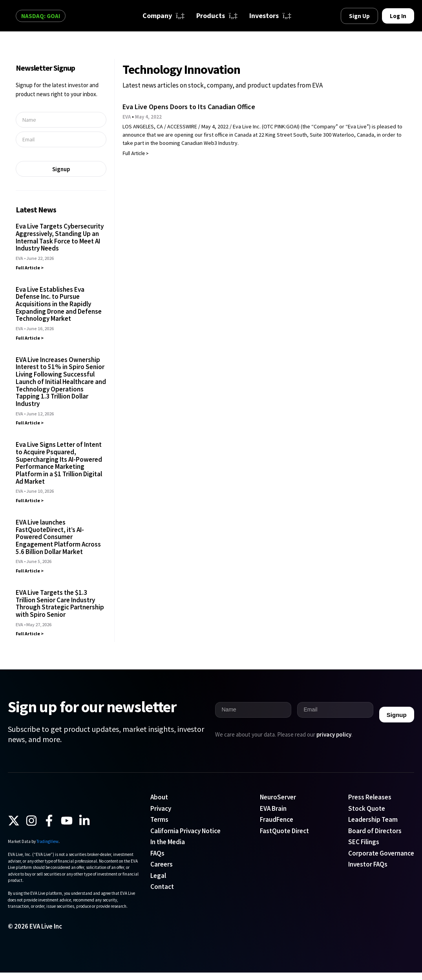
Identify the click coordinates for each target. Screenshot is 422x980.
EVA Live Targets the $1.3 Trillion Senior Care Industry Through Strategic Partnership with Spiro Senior (60, 603)
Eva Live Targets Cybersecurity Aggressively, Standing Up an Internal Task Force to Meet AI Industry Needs (60, 237)
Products (217, 16)
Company (164, 16)
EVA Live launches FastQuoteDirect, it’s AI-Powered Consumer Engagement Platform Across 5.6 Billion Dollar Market (58, 537)
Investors (270, 16)
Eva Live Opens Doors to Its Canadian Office (189, 107)
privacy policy (334, 734)
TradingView (47, 849)
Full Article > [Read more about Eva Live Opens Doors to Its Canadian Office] (135, 154)
